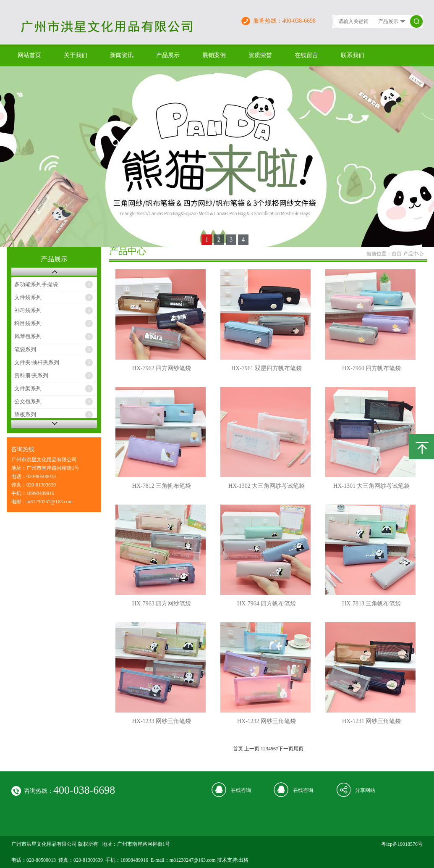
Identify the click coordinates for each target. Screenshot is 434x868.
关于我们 (76, 55)
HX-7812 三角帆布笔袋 (162, 486)
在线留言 (306, 55)
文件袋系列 (28, 297)
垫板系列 (25, 414)
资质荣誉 (260, 55)
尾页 (298, 749)
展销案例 (214, 55)
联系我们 (353, 55)
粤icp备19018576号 (402, 844)
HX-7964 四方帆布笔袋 (267, 604)
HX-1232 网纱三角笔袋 (267, 721)
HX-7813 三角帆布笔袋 (371, 604)
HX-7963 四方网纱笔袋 (162, 604)
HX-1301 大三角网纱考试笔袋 (371, 486)
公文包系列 (28, 401)
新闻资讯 (122, 55)
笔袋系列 (25, 349)
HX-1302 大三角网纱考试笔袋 (267, 486)
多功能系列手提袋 (36, 284)
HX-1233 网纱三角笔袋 (162, 721)
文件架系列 (28, 388)
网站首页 (29, 55)
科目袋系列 (28, 323)
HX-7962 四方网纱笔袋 (162, 368)
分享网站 (365, 790)
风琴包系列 (28, 336)
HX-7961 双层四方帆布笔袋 (267, 368)
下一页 (286, 749)
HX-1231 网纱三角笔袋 (371, 721)
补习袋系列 (28, 310)
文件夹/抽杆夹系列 (37, 362)
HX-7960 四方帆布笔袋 (371, 368)
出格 (243, 860)
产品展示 (168, 55)
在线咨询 (241, 790)
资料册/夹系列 (31, 375)
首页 (397, 254)
